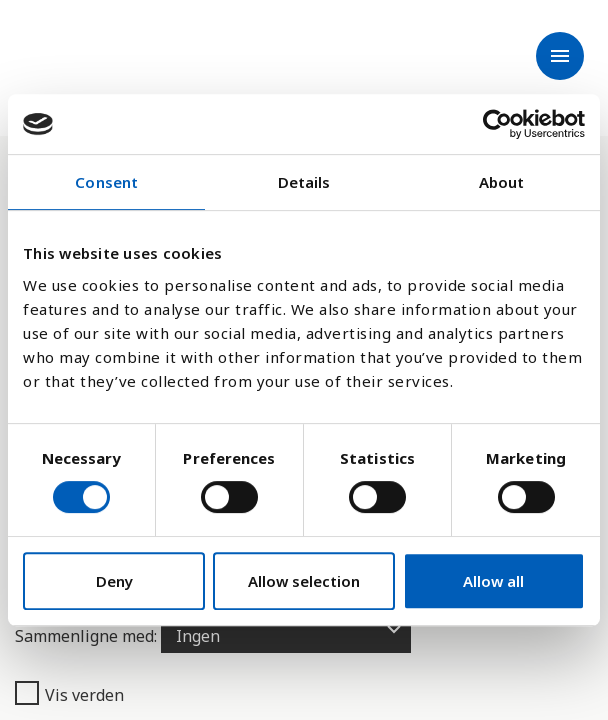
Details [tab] (304, 182)
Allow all (493, 581)
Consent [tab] (106, 182)
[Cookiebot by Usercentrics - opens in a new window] (497, 124)
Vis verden (69, 694)
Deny (114, 581)
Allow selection (304, 581)
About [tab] (502, 182)
